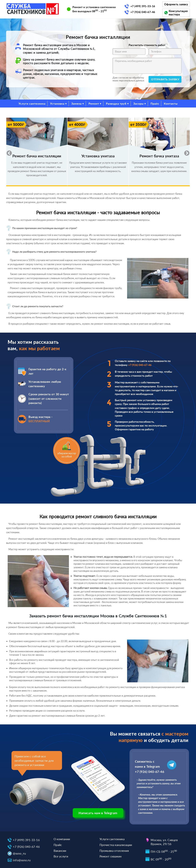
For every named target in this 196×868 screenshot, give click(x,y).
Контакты (171, 104)
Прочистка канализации (116, 845)
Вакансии (60, 851)
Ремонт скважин (111, 856)
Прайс (155, 104)
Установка (57, 104)
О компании (62, 839)
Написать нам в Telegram (98, 813)
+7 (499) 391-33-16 (143, 6)
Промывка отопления (114, 851)
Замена (76, 104)
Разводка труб (116, 104)
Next (185, 152)
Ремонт (94, 104)
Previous (8, 152)
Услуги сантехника (32, 104)
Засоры (139, 104)
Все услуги (61, 856)
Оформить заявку (176, 4)
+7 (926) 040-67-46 (143, 12)
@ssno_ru (19, 853)
